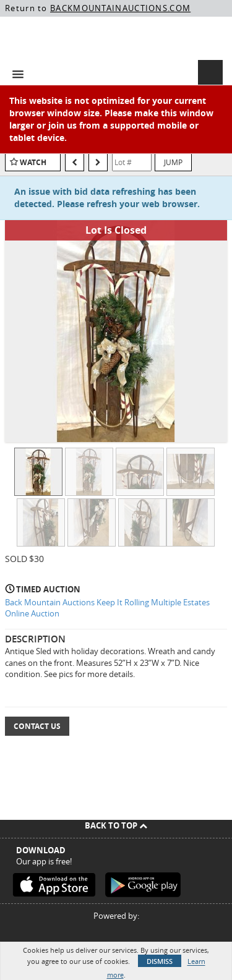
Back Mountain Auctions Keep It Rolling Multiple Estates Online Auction (107, 608)
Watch (33, 162)
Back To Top (116, 825)
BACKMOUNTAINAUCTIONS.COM (120, 8)
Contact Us (37, 726)
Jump (173, 162)
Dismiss (160, 961)
